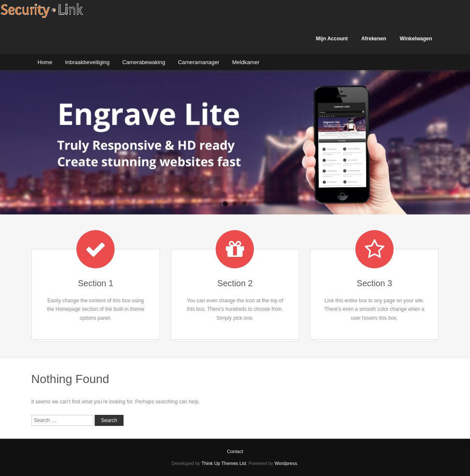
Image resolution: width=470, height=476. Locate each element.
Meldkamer (246, 62)
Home (45, 62)
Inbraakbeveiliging (87, 62)
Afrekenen (374, 39)
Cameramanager (199, 62)
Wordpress (286, 463)
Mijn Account (332, 39)
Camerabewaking (144, 62)
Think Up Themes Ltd (224, 463)
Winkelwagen (416, 39)
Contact (235, 451)
